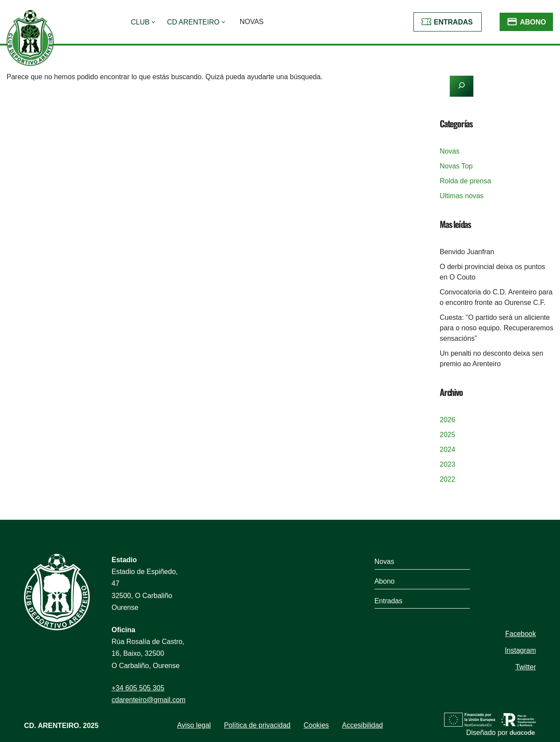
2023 (448, 464)
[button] (153, 22)
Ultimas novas (462, 196)
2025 (448, 435)
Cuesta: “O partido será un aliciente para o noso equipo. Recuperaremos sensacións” (497, 328)
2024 (448, 450)
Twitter (526, 667)
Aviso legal (194, 725)
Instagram (520, 650)
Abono (533, 22)
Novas (252, 22)
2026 (448, 420)
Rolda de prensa (465, 181)
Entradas (453, 22)
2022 (448, 479)
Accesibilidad (362, 725)
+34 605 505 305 (138, 688)
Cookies (316, 725)
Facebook (521, 634)
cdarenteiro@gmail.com (149, 700)
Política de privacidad (257, 725)
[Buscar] (200, 105)
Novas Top (456, 166)
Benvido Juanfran (467, 252)
